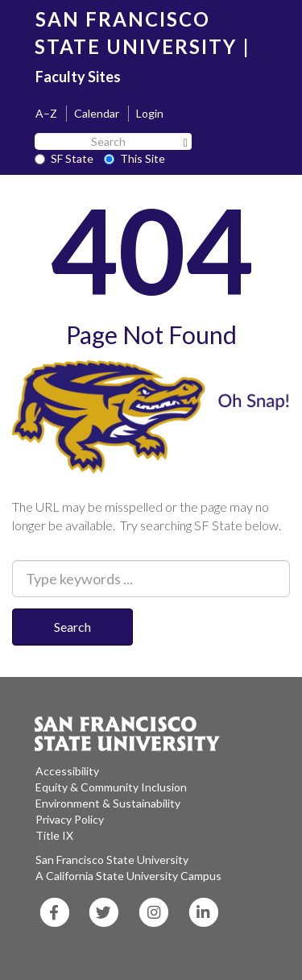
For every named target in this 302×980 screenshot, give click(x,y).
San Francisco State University (112, 860)
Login (150, 113)
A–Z (46, 113)
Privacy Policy (70, 819)
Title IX (54, 835)
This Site (134, 158)
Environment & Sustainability (108, 803)
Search (72, 627)
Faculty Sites (78, 77)
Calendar (97, 113)
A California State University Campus (128, 876)
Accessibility (67, 771)
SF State (64, 158)
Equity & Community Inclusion (111, 787)
